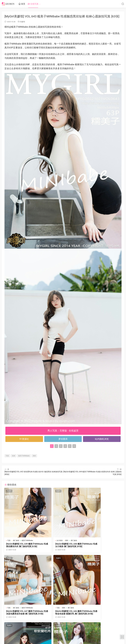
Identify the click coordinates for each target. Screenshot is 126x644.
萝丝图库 (63, 439)
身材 (34, 456)
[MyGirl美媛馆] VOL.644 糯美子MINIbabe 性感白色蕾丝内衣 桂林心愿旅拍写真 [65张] (102, 613)
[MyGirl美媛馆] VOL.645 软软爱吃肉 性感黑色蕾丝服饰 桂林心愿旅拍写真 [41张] (63, 613)
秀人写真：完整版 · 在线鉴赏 (63, 431)
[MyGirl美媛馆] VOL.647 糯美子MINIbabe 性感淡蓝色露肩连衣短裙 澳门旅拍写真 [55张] (102, 545)
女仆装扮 (51, 540)
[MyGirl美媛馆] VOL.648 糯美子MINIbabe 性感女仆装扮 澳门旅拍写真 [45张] (63, 545)
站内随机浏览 (102, 439)
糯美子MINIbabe (24, 456)
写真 (7, 456)
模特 (58, 540)
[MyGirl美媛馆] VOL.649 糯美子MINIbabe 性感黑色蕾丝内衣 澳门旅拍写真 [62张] (23, 545)
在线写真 (33, 4)
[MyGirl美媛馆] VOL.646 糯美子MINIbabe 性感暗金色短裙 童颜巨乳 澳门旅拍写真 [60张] (23, 613)
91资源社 (24, 439)
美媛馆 (23, 22)
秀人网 (58, 635)
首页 (22, 4)
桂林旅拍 (56, 608)
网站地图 (75, 635)
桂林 (14, 456)
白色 (100, 608)
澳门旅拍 (16, 540)
